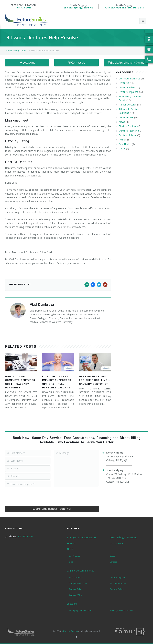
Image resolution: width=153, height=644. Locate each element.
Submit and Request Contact (52, 509)
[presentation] (52, 495)
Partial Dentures (128, 105)
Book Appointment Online (126, 63)
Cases (122, 148)
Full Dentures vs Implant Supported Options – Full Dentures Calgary (57, 382)
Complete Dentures (130, 79)
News (122, 122)
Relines (123, 140)
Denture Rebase (128, 135)
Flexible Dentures (128, 126)
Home (9, 51)
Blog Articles (20, 51)
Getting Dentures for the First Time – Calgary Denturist (95, 380)
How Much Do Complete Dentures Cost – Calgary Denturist (20, 382)
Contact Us (77, 63)
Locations (27, 63)
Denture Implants (128, 92)
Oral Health (125, 144)
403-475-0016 (24, 8)
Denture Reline (127, 87)
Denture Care (126, 117)
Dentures (124, 83)
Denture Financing (129, 131)
